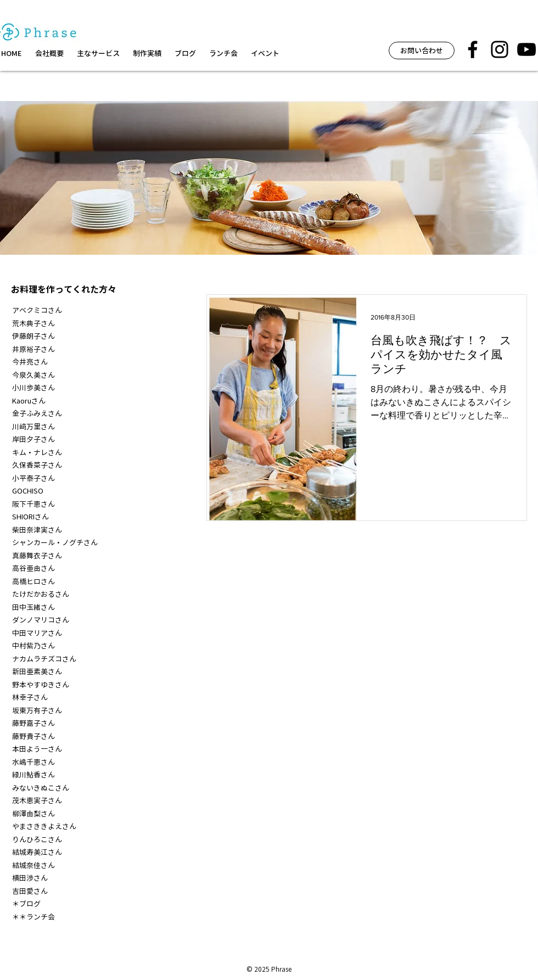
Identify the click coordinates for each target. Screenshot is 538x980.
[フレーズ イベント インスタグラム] (500, 49)
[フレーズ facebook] (473, 49)
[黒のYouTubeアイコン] (526, 49)
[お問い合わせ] (422, 51)
